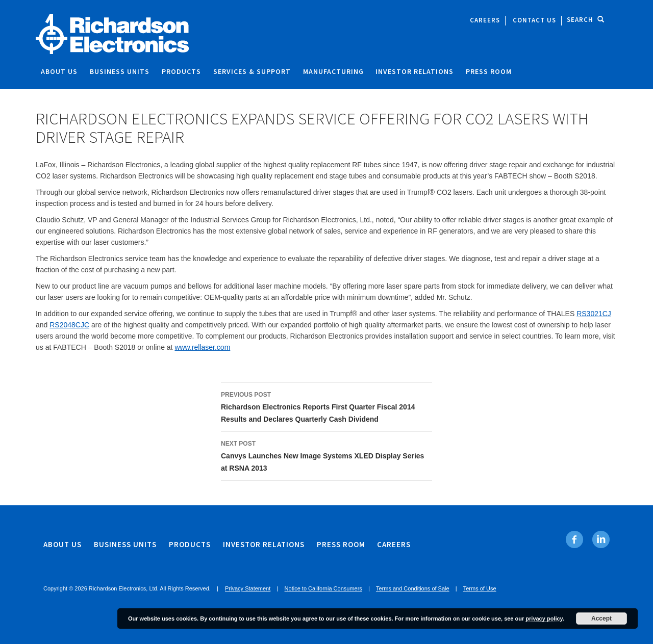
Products (181, 71)
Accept (601, 619)
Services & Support (252, 71)
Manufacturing (333, 71)
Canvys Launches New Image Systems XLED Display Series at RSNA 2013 (326, 455)
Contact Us (534, 20)
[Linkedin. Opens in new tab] (601, 539)
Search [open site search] (586, 20)
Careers (485, 20)
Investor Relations (415, 71)
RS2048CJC (69, 325)
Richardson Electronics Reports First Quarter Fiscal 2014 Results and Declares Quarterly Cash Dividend (326, 406)
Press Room (489, 71)
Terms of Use (480, 588)
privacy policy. (545, 619)
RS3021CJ (594, 314)
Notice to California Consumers (323, 588)
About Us (59, 71)
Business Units (120, 71)
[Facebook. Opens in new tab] (575, 539)
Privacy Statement (248, 588)
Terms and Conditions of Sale (413, 588)
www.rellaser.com (202, 347)
